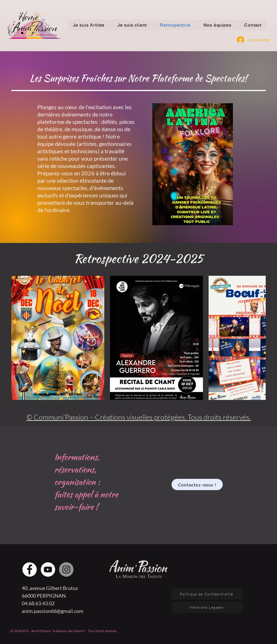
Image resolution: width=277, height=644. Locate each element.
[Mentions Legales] (207, 607)
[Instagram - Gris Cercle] (66, 569)
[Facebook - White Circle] (30, 569)
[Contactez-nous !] (197, 484)
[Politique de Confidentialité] (207, 594)
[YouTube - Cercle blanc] (48, 569)
